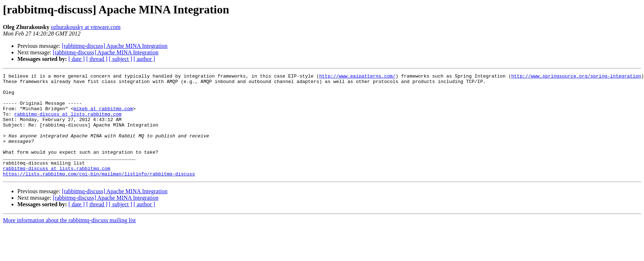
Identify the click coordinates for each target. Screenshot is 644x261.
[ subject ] (121, 59)
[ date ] (77, 59)
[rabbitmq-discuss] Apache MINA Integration (115, 46)
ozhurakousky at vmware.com (85, 27)
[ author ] (144, 59)
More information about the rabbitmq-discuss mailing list (69, 241)
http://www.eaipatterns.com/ (357, 77)
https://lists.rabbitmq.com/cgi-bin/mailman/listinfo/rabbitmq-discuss (99, 194)
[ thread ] (97, 59)
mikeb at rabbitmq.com (103, 116)
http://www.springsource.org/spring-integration (576, 77)
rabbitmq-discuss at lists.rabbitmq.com (68, 123)
